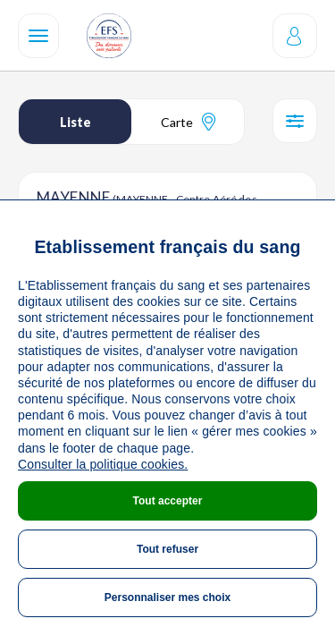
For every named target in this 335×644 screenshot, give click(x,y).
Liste (75, 122)
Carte (188, 122)
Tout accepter (168, 501)
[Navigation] (38, 36)
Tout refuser (167, 549)
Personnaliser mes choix (167, 597)
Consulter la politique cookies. (103, 464)
